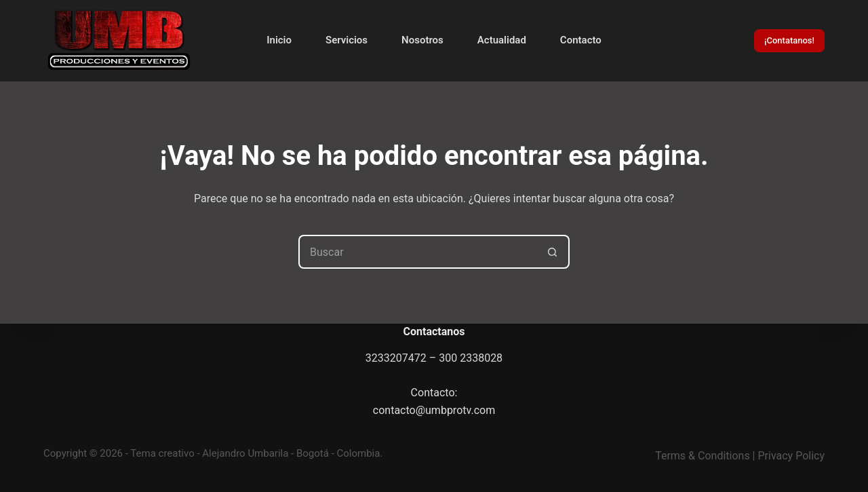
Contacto (581, 40)
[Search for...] (417, 252)
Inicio (279, 40)
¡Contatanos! (789, 40)
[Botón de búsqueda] (553, 252)
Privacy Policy (792, 456)
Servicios (347, 40)
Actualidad (502, 40)
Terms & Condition (699, 456)
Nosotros (422, 40)
